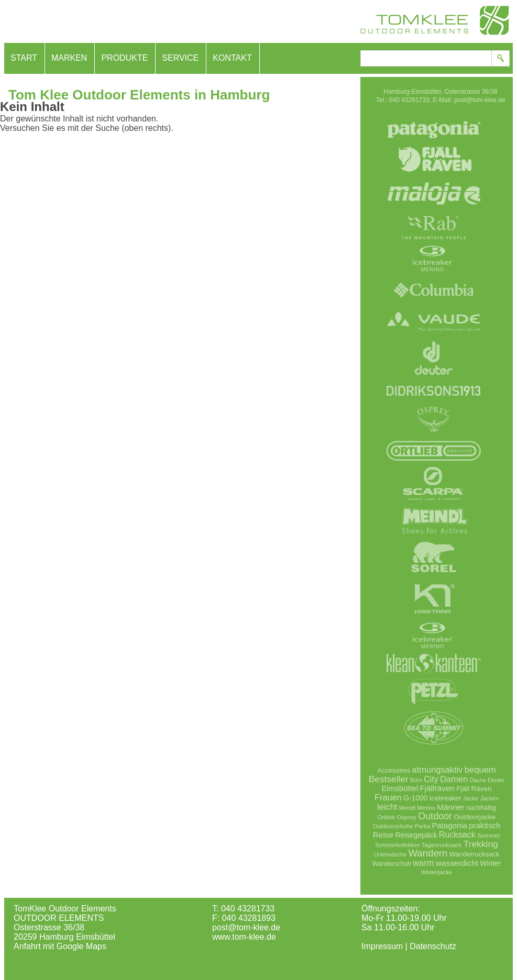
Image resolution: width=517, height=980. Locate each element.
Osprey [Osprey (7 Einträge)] (406, 817)
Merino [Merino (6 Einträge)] (426, 808)
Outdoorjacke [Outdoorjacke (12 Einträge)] (475, 817)
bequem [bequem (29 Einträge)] (480, 770)
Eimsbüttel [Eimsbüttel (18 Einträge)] (400, 788)
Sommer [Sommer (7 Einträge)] (489, 835)
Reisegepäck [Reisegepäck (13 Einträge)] (416, 835)
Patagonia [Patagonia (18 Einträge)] (450, 825)
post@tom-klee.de (246, 927)
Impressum (382, 946)
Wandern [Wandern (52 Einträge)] (428, 853)
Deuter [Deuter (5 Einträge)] (496, 780)
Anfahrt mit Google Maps (60, 946)
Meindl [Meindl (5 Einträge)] (407, 808)
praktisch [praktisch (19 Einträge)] (485, 825)
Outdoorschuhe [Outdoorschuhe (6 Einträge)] (393, 826)
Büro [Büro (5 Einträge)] (416, 780)
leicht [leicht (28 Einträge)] (387, 807)
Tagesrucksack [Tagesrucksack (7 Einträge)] (441, 845)
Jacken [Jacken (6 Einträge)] (489, 798)
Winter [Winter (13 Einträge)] (491, 863)
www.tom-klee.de (244, 937)
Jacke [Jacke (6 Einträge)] (471, 798)
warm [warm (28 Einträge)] (423, 863)
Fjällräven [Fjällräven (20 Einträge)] (437, 788)
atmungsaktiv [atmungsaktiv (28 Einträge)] (438, 770)
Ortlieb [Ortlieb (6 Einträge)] (386, 817)
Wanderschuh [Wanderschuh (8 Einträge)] (392, 864)
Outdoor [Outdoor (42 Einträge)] (435, 816)
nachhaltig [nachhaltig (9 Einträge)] (481, 808)
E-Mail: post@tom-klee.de (469, 100)
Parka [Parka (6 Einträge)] (422, 826)
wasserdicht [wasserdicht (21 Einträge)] (457, 863)
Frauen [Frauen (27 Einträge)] (388, 797)
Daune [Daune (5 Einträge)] (478, 780)
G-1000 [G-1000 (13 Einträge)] (415, 798)
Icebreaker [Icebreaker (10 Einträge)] (445, 798)
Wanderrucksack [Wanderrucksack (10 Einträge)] (474, 854)
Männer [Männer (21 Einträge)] (450, 807)
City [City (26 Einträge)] (431, 779)
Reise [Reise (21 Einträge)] (383, 835)
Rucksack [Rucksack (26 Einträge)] (457, 834)
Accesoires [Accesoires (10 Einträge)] (394, 770)
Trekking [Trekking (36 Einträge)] (481, 844)
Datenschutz (433, 946)
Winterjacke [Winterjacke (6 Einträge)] (437, 872)
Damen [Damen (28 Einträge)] (454, 779)
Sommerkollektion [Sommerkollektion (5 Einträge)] (397, 845)
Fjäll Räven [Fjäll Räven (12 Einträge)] (474, 789)
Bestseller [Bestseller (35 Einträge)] (389, 779)
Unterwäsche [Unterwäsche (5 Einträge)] (390, 854)
